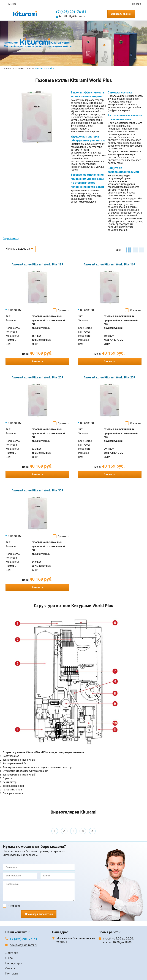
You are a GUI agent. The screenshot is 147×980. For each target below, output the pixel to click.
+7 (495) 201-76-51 (71, 12)
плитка (128, 250)
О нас (9, 958)
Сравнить (64, 310)
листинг (135, 250)
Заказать (37, 361)
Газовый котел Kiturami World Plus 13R (37, 264)
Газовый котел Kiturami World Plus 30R (37, 490)
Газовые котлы (23, 68)
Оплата (10, 968)
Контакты (12, 974)
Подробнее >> (11, 238)
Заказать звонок (121, 14)
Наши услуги (14, 963)
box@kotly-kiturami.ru (73, 16)
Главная (7, 68)
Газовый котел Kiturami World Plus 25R (110, 377)
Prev (5, 828)
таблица (142, 250)
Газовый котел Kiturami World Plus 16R (110, 264)
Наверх (137, 4)
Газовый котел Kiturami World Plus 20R (37, 377)
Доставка (12, 953)
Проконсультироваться (39, 914)
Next (142, 828)
